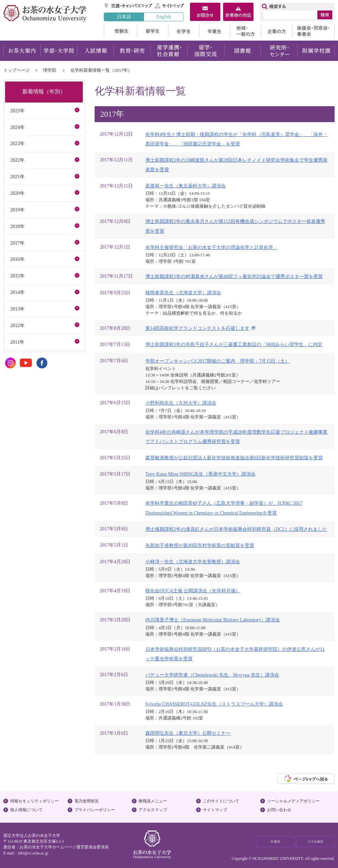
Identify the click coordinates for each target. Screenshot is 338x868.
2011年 (17, 342)
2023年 (17, 143)
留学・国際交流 (206, 51)
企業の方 (276, 31)
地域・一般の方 (245, 31)
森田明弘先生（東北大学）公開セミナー (188, 733)
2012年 (17, 325)
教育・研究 (132, 51)
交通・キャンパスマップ (129, 6)
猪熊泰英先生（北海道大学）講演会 (183, 293)
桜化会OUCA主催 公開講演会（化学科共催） (193, 591)
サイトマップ (170, 6)
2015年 (17, 276)
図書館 (243, 51)
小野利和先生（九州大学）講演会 (181, 403)
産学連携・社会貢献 (169, 51)
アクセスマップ (153, 810)
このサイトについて (221, 801)
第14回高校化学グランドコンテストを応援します (197, 328)
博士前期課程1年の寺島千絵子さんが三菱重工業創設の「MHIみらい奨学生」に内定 (234, 344)
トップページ (17, 70)
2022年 (17, 160)
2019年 (17, 210)
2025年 (17, 111)
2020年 (17, 193)
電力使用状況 (87, 801)
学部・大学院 (59, 51)
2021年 (17, 177)
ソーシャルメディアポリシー (293, 801)
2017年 (17, 243)
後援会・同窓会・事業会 (313, 31)
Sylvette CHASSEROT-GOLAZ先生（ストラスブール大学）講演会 (214, 704)
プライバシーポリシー (95, 810)
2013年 (17, 309)
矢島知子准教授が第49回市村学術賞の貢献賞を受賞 (200, 545)
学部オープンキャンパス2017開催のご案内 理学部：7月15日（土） (218, 361)
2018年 (17, 226)
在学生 (184, 31)
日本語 (124, 17)
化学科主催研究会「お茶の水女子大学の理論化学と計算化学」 (212, 247)
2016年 (17, 259)
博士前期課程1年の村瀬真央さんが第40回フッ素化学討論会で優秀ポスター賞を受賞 (234, 276)
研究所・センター (279, 51)
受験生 (120, 31)
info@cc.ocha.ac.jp (33, 853)
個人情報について (26, 810)
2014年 (17, 292)
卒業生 (214, 31)
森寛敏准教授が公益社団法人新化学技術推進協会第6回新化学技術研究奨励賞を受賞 (234, 458)
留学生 (152, 31)
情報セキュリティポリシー (34, 801)
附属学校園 (316, 51)
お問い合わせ (279, 810)
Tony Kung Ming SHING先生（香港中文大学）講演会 (200, 474)
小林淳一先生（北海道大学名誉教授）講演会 (193, 562)
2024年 (17, 127)
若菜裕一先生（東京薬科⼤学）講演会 (186, 186)
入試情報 (95, 51)
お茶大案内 (22, 51)
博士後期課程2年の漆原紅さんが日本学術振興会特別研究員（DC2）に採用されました (236, 529)
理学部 (50, 70)
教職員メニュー (153, 801)
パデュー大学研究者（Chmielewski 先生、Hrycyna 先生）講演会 (212, 675)
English (163, 17)
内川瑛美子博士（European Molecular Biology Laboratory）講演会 (213, 620)
